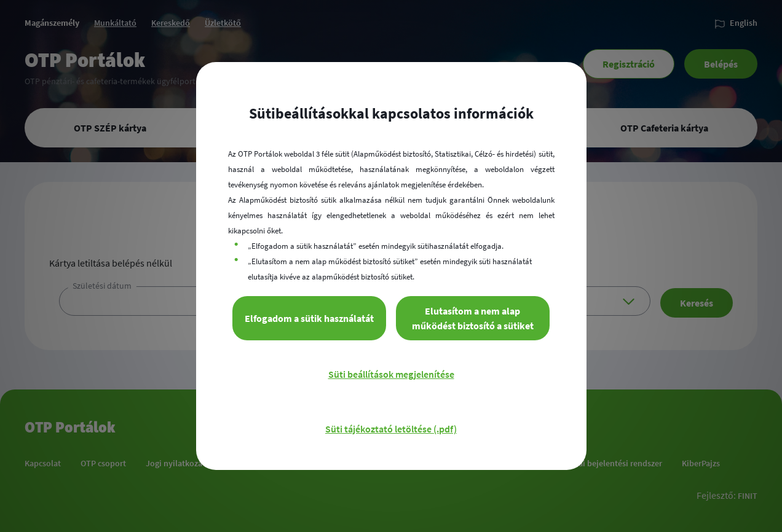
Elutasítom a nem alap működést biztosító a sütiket (473, 318)
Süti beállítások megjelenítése (391, 374)
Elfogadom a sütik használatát (309, 318)
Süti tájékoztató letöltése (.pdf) (391, 429)
